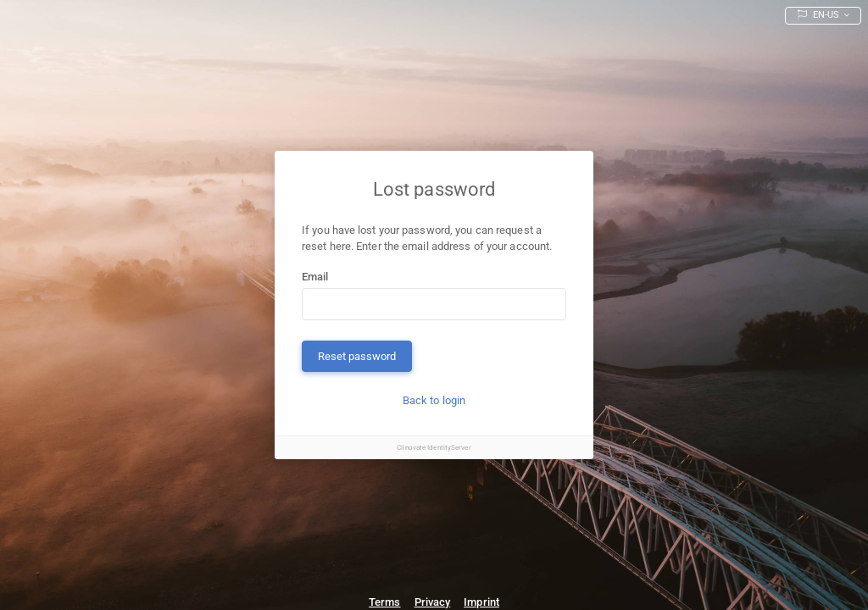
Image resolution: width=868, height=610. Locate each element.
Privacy (433, 602)
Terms (385, 602)
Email (315, 277)
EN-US (820, 15)
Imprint (481, 602)
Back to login (434, 400)
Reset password (357, 356)
